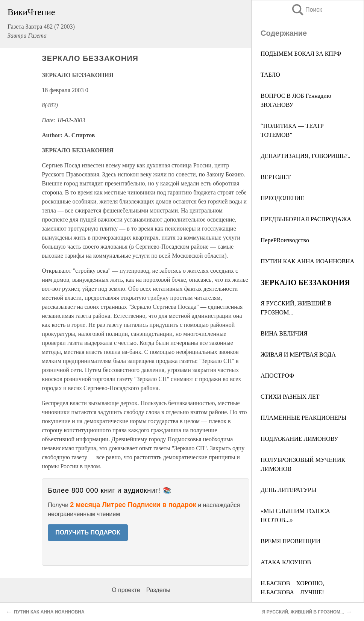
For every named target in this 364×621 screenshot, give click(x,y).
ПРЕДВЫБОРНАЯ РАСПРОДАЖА (306, 219)
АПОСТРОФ (277, 376)
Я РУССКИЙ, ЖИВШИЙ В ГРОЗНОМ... (303, 612)
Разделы (158, 590)
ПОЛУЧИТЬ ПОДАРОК (88, 532)
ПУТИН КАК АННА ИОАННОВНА (307, 261)
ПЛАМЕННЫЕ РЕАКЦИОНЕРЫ (304, 418)
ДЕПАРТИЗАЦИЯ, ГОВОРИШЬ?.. (306, 156)
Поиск (306, 10)
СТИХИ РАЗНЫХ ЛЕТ (290, 397)
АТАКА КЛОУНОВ (286, 562)
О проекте (126, 590)
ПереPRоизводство (285, 240)
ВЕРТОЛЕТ (276, 177)
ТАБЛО (270, 75)
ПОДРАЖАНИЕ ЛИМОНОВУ (299, 439)
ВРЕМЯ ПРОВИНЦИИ (290, 541)
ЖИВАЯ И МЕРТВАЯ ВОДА (298, 355)
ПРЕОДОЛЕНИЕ (282, 198)
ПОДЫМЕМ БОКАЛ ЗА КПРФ (301, 54)
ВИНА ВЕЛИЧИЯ (284, 333)
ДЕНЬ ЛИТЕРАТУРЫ (288, 490)
